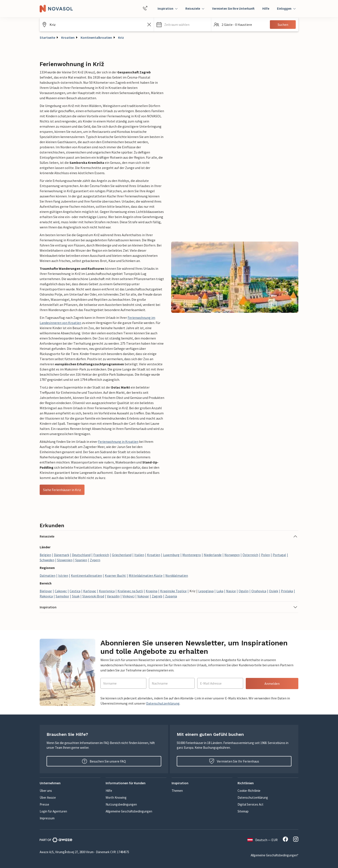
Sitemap (243, 811)
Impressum (47, 818)
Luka (220, 591)
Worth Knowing (116, 797)
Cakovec (61, 591)
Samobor (62, 596)
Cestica (75, 591)
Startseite (47, 37)
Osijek (274, 591)
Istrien (63, 575)
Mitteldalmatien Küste (146, 575)
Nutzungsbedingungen (121, 804)
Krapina (152, 591)
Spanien (81, 560)
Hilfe (266, 9)
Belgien (45, 555)
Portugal (279, 555)
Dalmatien (48, 575)
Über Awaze (48, 797)
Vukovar (143, 596)
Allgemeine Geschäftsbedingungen (129, 811)
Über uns (46, 791)
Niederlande (213, 555)
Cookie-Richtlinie (249, 791)
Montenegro (192, 555)
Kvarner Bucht (115, 575)
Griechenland (122, 555)
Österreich (250, 555)
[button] (182, 25)
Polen (265, 555)
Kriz (121, 37)
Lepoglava (206, 591)
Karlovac (90, 591)
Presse (44, 804)
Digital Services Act (250, 804)
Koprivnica (107, 591)
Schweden (47, 560)
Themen (177, 791)
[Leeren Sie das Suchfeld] (149, 25)
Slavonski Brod (93, 596)
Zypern (95, 560)
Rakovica (46, 596)
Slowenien (65, 560)
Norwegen (232, 555)
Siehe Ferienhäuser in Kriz (62, 490)
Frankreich (101, 555)
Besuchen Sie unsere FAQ (104, 761)
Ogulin (244, 591)
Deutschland (81, 555)
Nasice (231, 591)
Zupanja (171, 596)
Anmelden (272, 684)
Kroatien (68, 37)
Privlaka (287, 591)
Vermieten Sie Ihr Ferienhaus (234, 761)
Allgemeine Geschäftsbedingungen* (275, 855)
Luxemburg (171, 555)
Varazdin (113, 596)
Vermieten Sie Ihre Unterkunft (233, 9)
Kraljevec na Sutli (130, 591)
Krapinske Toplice (173, 591)
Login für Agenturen (53, 811)
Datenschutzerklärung (163, 703)
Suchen (283, 25)
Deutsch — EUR (263, 840)
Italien (139, 555)
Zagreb (157, 596)
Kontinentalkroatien (96, 37)
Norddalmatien (177, 575)
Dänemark (62, 555)
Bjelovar (46, 591)
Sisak (76, 596)
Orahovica (259, 591)
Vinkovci (128, 596)
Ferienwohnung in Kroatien (118, 442)
